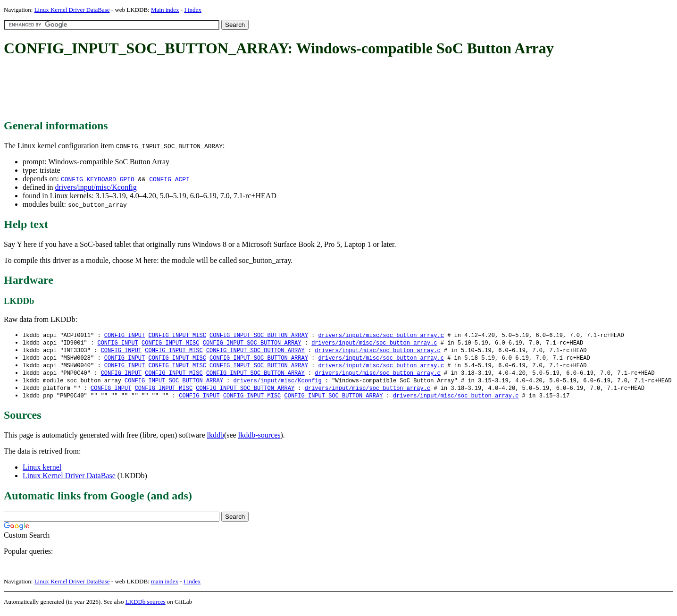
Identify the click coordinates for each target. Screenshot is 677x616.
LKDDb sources (146, 606)
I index (192, 10)
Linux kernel (42, 471)
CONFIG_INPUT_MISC (177, 335)
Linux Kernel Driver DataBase (72, 10)
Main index (165, 10)
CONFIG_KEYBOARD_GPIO (98, 179)
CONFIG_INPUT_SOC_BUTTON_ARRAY (259, 335)
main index (165, 586)
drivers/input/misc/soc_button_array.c (381, 335)
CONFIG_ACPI (169, 179)
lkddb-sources (259, 439)
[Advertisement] (176, 89)
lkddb (216, 439)
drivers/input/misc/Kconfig (96, 187)
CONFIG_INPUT (125, 335)
